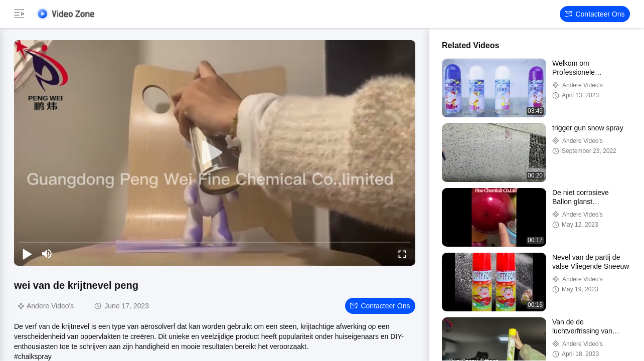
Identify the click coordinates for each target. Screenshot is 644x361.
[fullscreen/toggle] (402, 254)
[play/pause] (27, 254)
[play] (215, 153)
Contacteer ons (595, 14)
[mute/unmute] (47, 254)
